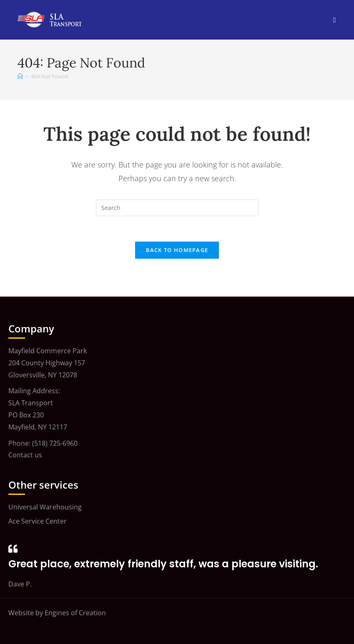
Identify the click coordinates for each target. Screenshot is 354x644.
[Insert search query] (177, 208)
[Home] (20, 76)
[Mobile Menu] (335, 20)
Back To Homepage (177, 250)
